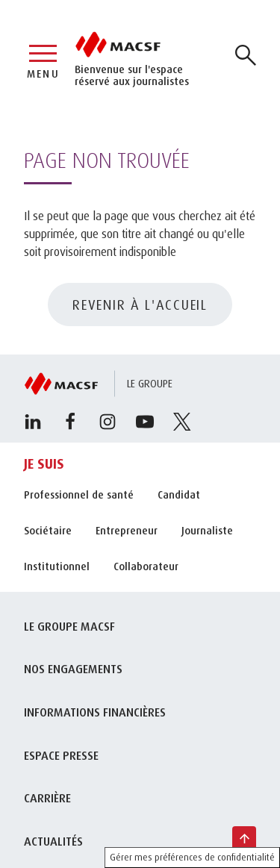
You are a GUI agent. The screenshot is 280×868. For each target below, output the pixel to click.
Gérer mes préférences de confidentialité (192, 857)
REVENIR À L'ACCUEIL (140, 305)
